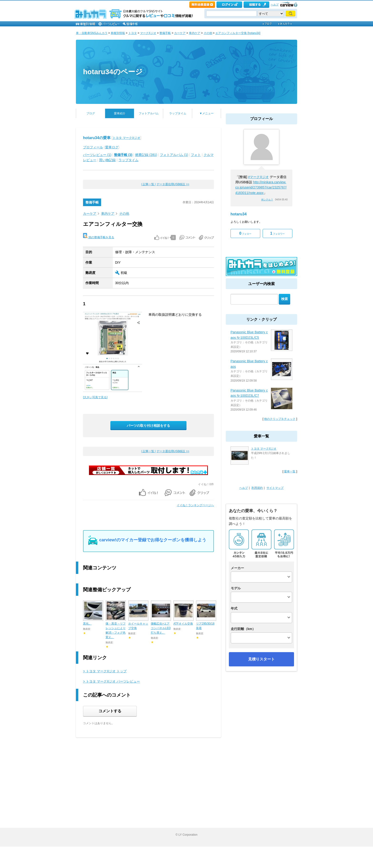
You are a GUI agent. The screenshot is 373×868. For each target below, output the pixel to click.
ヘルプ (275, 5)
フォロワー (278, 233)
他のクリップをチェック (280, 419)
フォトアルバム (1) (174, 155)
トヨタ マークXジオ (126, 138)
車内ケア (195, 33)
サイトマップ (275, 488)
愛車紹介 (120, 113)
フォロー (245, 233)
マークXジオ (148, 33)
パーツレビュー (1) (97, 155)
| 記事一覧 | (149, 184)
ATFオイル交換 (183, 624)
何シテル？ (267, 200)
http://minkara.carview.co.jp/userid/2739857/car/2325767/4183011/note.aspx (261, 187)
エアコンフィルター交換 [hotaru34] (238, 33)
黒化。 (87, 624)
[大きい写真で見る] (95, 397)
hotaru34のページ (113, 72)
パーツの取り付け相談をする (148, 426)
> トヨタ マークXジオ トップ (105, 671)
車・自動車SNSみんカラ (92, 33)
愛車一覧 (290, 471)
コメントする (110, 711)
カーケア (180, 33)
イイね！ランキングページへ (195, 505)
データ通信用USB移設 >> (173, 184)
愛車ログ (112, 147)
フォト (196, 155)
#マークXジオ (258, 177)
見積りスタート (261, 659)
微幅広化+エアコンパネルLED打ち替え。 (161, 628)
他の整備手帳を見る (99, 236)
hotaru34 (239, 214)
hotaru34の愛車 (97, 138)
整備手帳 (165, 33)
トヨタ (133, 33)
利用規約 (257, 488)
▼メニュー (206, 113)
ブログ (91, 113)
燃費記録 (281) (146, 155)
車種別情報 (118, 33)
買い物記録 (107, 160)
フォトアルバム (149, 113)
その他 (208, 33)
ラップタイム (178, 113)
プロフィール (93, 147)
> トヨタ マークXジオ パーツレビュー (111, 681)
